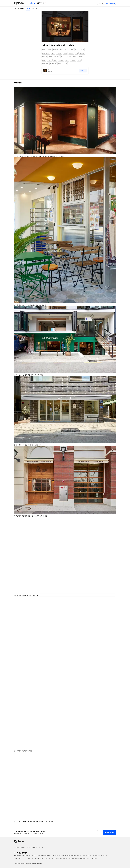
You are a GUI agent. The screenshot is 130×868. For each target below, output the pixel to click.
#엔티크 (45, 57)
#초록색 (61, 60)
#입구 (67, 50)
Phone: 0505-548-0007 (61, 856)
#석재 (79, 60)
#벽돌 (67, 60)
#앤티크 (82, 53)
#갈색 (75, 57)
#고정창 (59, 53)
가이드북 (34, 9)
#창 (77, 53)
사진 (28, 9)
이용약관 (23, 847)
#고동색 (81, 57)
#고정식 (71, 53)
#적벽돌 (73, 60)
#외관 (62, 50)
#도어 (77, 50)
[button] (114, 89)
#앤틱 (51, 57)
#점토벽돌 (53, 64)
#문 (72, 50)
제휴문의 (101, 3)
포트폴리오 (22, 9)
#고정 (65, 53)
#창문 (53, 53)
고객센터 (17, 847)
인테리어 (32, 3)
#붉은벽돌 (45, 64)
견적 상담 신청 (110, 833)
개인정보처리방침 (32, 847)
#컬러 (44, 60)
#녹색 (55, 60)
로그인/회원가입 (110, 3)
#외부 (82, 50)
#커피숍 (55, 50)
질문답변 (41, 3)
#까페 (49, 50)
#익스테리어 (46, 53)
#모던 (63, 57)
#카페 (44, 50)
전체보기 (83, 71)
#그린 (49, 60)
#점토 (65, 64)
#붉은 (60, 64)
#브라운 (69, 57)
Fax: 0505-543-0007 (73, 856)
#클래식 (57, 57)
